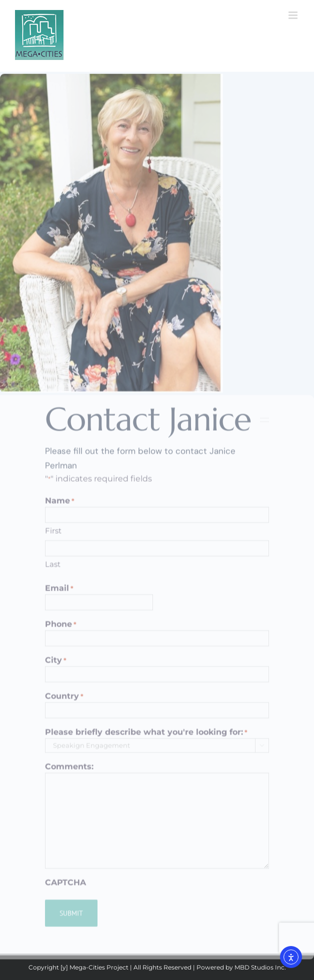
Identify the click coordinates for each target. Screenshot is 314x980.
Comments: (69, 770)
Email (59, 592)
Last (53, 568)
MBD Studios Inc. (260, 967)
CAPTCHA (65, 886)
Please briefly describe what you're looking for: (146, 736)
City (56, 664)
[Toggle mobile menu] (294, 15)
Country (64, 700)
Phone (61, 628)
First (53, 534)
